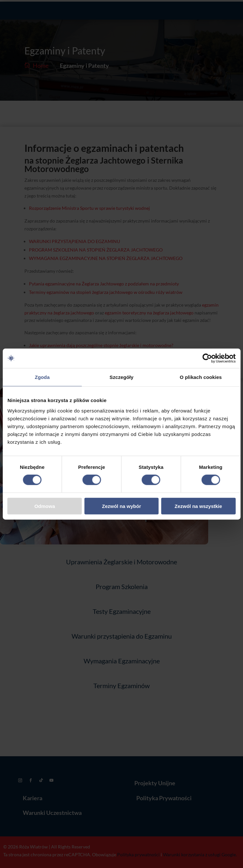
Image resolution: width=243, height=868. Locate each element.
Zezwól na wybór (121, 506)
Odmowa (45, 506)
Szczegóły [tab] (121, 377)
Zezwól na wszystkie (198, 506)
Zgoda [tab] (42, 377)
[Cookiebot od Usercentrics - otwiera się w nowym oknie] (207, 358)
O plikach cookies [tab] (201, 377)
